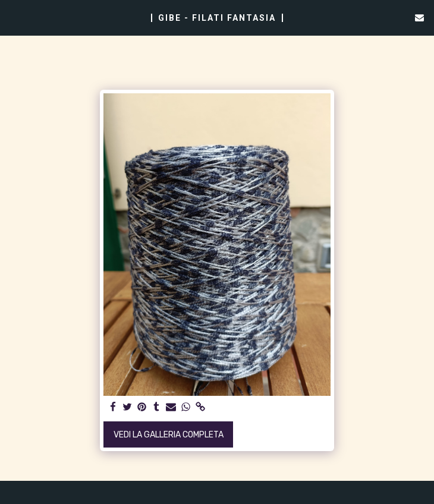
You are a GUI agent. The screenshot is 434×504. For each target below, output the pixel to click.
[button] (13, 17)
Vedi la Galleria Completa (169, 435)
